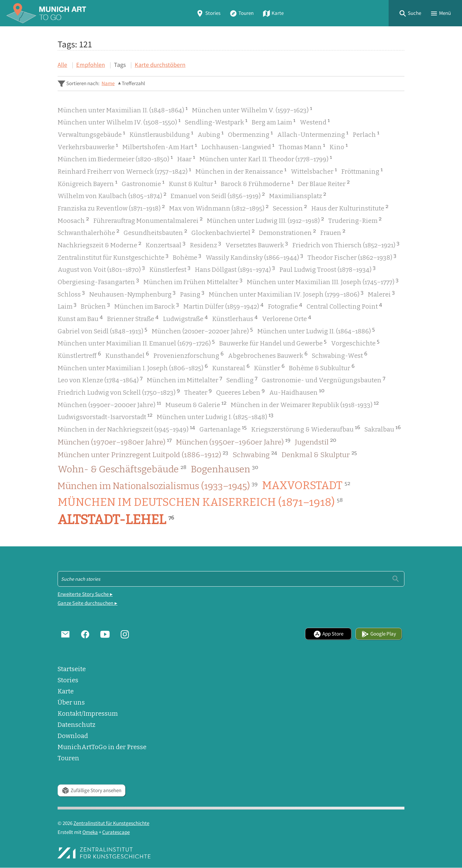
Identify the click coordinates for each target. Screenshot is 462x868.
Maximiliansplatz (298, 195)
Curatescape (116, 832)
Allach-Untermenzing (313, 134)
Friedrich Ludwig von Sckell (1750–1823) (119, 392)
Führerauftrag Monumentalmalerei (148, 220)
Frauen (333, 232)
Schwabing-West (340, 355)
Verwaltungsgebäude (91, 134)
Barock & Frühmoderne (257, 183)
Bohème (187, 257)
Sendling (242, 379)
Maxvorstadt (306, 485)
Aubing (211, 134)
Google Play (379, 634)
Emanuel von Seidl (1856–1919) (218, 195)
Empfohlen (91, 65)
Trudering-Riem (355, 220)
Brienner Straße (133, 318)
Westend (315, 122)
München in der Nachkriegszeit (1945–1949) (126, 429)
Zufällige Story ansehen (92, 790)
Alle (62, 65)
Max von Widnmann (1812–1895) (219, 208)
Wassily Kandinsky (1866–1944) (254, 257)
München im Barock (147, 306)
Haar (186, 158)
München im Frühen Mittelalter (193, 281)
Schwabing (255, 454)
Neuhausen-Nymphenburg (132, 294)
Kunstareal (231, 367)
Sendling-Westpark (216, 122)
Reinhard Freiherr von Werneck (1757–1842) (124, 171)
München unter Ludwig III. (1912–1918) (265, 220)
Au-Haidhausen (297, 392)
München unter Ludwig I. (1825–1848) (215, 416)
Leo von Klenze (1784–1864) (100, 379)
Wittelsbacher (314, 171)
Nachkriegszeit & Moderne (99, 244)
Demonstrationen (287, 232)
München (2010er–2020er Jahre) (202, 330)
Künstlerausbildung (161, 134)
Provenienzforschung (188, 355)
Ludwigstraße (185, 318)
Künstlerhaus (235, 318)
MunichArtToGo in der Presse (102, 747)
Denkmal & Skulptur (319, 454)
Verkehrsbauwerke (88, 146)
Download (73, 736)
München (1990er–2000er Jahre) (109, 404)
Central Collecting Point (344, 306)
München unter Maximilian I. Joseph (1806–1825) (133, 367)
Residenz (205, 244)
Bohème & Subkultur (322, 367)
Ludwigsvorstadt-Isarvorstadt (105, 416)
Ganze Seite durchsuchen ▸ (87, 603)
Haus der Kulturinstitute (350, 208)
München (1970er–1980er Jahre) (115, 442)
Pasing (192, 294)
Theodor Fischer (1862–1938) (352, 257)
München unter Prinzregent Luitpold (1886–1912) (143, 454)
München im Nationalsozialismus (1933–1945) (158, 486)
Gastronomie (143, 183)
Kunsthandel (127, 355)
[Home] (46, 13)
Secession (290, 208)
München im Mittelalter (184, 379)
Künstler (269, 367)
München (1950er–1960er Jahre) (233, 442)
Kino (339, 146)
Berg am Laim (274, 122)
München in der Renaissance (241, 171)
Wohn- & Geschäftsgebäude (122, 469)
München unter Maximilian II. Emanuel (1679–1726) (136, 343)
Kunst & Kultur (193, 183)
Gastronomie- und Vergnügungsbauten (323, 379)
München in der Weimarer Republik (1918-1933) (305, 404)
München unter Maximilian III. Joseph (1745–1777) (323, 281)
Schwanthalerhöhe (88, 232)
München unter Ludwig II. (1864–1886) (316, 330)
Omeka (90, 832)
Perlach (366, 134)
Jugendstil (316, 442)
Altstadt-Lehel (116, 520)
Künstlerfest (170, 269)
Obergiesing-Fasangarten (98, 281)
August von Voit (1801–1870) (101, 269)
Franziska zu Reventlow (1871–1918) (111, 208)
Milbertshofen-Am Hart (160, 146)
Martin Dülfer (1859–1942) (223, 306)
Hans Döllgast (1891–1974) (235, 269)
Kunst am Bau (80, 318)
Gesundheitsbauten (155, 232)
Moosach (73, 220)
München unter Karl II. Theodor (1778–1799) (266, 158)
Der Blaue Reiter (324, 183)
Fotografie (285, 306)
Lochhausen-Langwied (238, 146)
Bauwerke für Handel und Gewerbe (273, 343)
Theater (198, 392)
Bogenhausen (224, 469)
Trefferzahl (133, 83)
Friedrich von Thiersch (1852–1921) (346, 244)
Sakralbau (383, 429)
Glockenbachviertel (223, 232)
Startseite (72, 669)
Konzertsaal (166, 244)
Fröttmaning (362, 171)
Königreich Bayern (87, 183)
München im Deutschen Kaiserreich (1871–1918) (200, 502)
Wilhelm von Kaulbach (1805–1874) (112, 195)
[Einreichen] (396, 579)
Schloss (71, 294)
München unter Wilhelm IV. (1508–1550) (119, 122)
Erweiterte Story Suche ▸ (85, 594)
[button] (410, 13)
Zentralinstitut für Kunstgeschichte (113, 257)
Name (108, 83)
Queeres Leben (240, 392)
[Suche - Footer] (231, 579)
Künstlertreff (79, 355)
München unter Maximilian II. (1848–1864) (123, 109)
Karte (273, 13)
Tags (120, 65)
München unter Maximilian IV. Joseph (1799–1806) (286, 294)
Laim (67, 306)
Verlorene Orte (287, 318)
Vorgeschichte (355, 343)
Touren (242, 13)
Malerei (381, 294)
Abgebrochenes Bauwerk (268, 355)
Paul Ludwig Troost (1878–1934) (327, 269)
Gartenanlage (223, 429)
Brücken (95, 306)
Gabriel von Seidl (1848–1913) (102, 330)
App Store (328, 634)
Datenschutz (76, 725)
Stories (208, 13)
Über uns (71, 702)
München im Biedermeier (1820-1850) (115, 158)
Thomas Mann (302, 146)
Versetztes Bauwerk (257, 244)
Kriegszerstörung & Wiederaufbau (306, 429)
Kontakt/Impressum (88, 714)
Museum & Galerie (196, 404)
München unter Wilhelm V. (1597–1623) (252, 109)
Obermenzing (250, 134)
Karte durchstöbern (160, 65)
